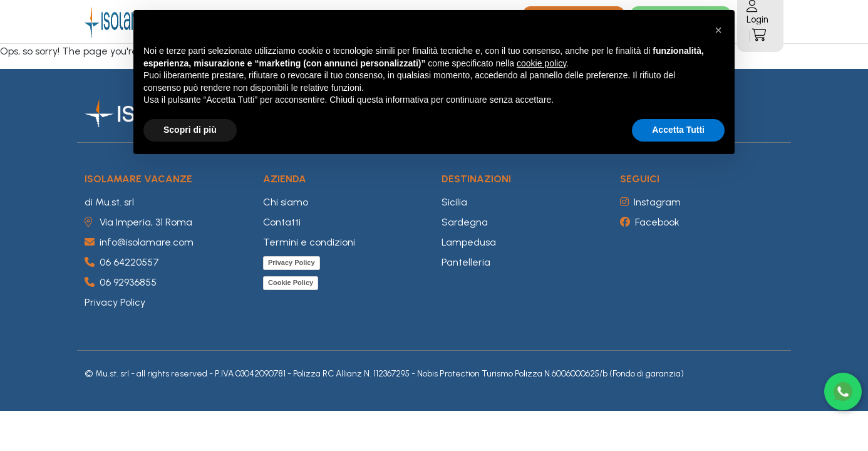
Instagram (650, 202)
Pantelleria (466, 262)
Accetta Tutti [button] (678, 130)
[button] (718, 30)
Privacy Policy (115, 302)
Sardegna (465, 222)
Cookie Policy (291, 283)
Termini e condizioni (309, 242)
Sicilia (454, 202)
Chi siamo (286, 202)
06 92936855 (121, 282)
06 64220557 (122, 262)
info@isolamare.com (139, 242)
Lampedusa (469, 242)
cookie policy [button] (541, 63)
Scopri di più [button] (190, 130)
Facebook (650, 222)
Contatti (282, 222)
